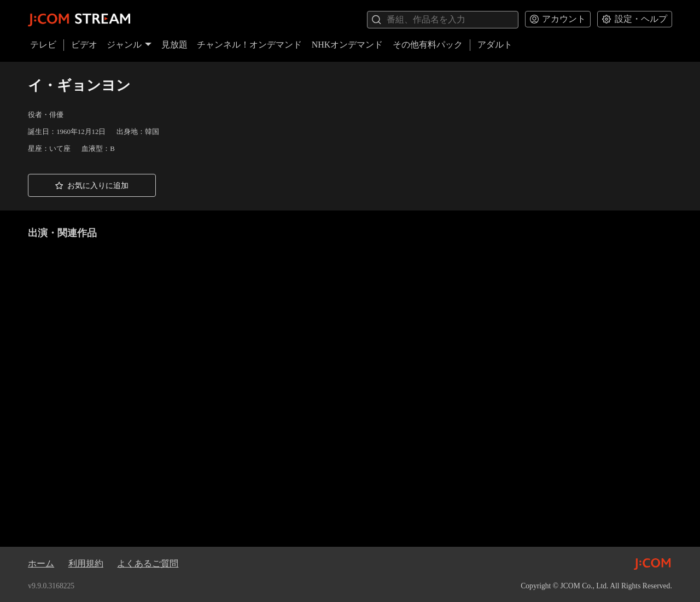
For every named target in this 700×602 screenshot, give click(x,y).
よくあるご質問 (148, 563)
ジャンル (129, 45)
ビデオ (84, 45)
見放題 (174, 45)
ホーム (41, 563)
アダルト (495, 45)
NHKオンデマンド (348, 45)
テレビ (43, 45)
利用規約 (86, 563)
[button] (92, 185)
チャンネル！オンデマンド (249, 45)
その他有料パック (428, 45)
